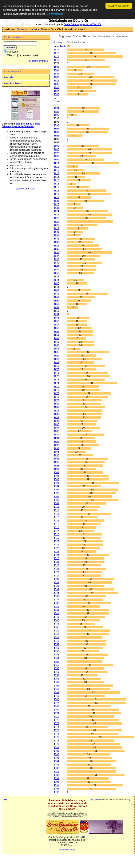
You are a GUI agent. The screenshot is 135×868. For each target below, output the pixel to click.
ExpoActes (94, 800)
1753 (56, 655)
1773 (56, 723)
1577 (56, 57)
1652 (56, 307)
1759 (56, 675)
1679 (56, 400)
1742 (56, 617)
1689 (56, 435)
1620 (56, 197)
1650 (56, 301)
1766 (56, 699)
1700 (56, 472)
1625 (56, 215)
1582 (56, 74)
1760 (56, 679)
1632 (56, 239)
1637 (56, 256)
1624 (56, 211)
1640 (56, 266)
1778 (56, 741)
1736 (56, 596)
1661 (56, 338)
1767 (56, 703)
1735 (56, 593)
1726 (56, 562)
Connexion (9, 77)
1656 (56, 321)
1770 (56, 713)
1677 (56, 393)
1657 (56, 325)
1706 (56, 493)
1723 (56, 552)
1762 (56, 686)
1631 (56, 235)
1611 (56, 167)
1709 (56, 503)
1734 (56, 589)
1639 (56, 263)
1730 (56, 576)
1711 (56, 510)
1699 (56, 469)
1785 (56, 765)
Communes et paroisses (28, 29)
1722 (56, 548)
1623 (56, 208)
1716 (56, 527)
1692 (56, 445)
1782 (56, 754)
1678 (56, 397)
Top (6, 800)
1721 (56, 545)
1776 (56, 734)
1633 (56, 242)
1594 (56, 108)
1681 (56, 407)
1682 (56, 411)
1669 (56, 366)
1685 (56, 421)
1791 (56, 785)
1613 (56, 173)
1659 (56, 332)
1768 (56, 706)
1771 (56, 717)
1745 (56, 627)
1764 (56, 692)
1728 (56, 569)
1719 (56, 538)
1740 (56, 610)
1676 (56, 390)
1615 (56, 180)
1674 (56, 383)
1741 (56, 613)
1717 (56, 531)
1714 (56, 521)
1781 (56, 751)
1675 (56, 387)
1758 (56, 672)
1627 (56, 222)
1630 (56, 232)
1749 (56, 641)
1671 (56, 373)
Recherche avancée (38, 61)
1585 (56, 84)
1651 (56, 304)
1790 (56, 782)
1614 (56, 177)
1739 (56, 607)
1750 (56, 644)
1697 (56, 462)
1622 (56, 204)
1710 (56, 507)
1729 (56, 572)
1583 (56, 77)
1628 (56, 225)
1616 (56, 184)
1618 (56, 191)
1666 (56, 356)
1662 (56, 342)
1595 (56, 112)
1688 (56, 431)
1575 (56, 50)
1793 (56, 792)
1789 (56, 778)
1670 (56, 369)
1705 (56, 490)
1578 (56, 60)
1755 (56, 662)
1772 (56, 720)
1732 (56, 582)
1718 (56, 534)
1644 (56, 280)
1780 (56, 747)
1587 (56, 91)
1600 (56, 129)
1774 (56, 727)
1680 (56, 404)
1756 (56, 665)
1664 (56, 349)
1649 (56, 297)
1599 (56, 125)
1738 (56, 603)
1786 (56, 768)
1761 (56, 682)
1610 (56, 163)
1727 (56, 565)
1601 (56, 132)
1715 (56, 524)
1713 (56, 517)
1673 (56, 380)
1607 (56, 153)
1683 (56, 414)
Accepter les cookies (119, 6)
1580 (56, 67)
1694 (56, 452)
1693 (56, 448)
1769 (56, 710)
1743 (56, 620)
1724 (56, 555)
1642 (56, 273)
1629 (56, 228)
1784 (56, 761)
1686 (56, 424)
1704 (56, 486)
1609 (56, 160)
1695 (56, 455)
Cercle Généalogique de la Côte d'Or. (83, 24)
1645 (56, 283)
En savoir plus (55, 14)
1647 (56, 290)
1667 (56, 359)
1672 (56, 376)
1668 (56, 362)
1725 (56, 558)
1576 (56, 53)
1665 (56, 352)
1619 (56, 194)
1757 (56, 668)
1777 (56, 737)
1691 (56, 442)
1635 (56, 249)
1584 (56, 81)
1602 (56, 136)
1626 (56, 218)
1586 (56, 87)
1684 (56, 417)
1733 (56, 586)
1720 (56, 541)
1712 (56, 514)
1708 (56, 500)
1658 (56, 328)
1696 (56, 459)
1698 (56, 466)
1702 (56, 479)
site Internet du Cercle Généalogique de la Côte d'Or (21, 125)
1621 (56, 201)
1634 (56, 246)
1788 (56, 775)
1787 (56, 772)
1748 (56, 637)
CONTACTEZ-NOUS (67, 850)
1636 (56, 252)
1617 (56, 187)
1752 (56, 651)
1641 (56, 270)
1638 (56, 259)
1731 (56, 579)
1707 (56, 497)
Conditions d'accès (13, 83)
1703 (56, 483)
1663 (56, 345)
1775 (56, 730)
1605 (56, 146)
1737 (56, 600)
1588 (56, 94)
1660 (56, 335)
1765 (56, 696)
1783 (56, 758)
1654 (56, 314)
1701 (56, 476)
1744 (56, 624)
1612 (56, 170)
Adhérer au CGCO (26, 189)
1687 (56, 428)
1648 (56, 294)
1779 (56, 744)
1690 (56, 438)
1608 (56, 156)
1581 (56, 70)
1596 (56, 115)
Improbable (60, 46)
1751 (56, 648)
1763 (56, 689)
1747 (56, 634)
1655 (56, 318)
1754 (56, 658)
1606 (56, 149)
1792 (56, 789)
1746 (56, 631)
